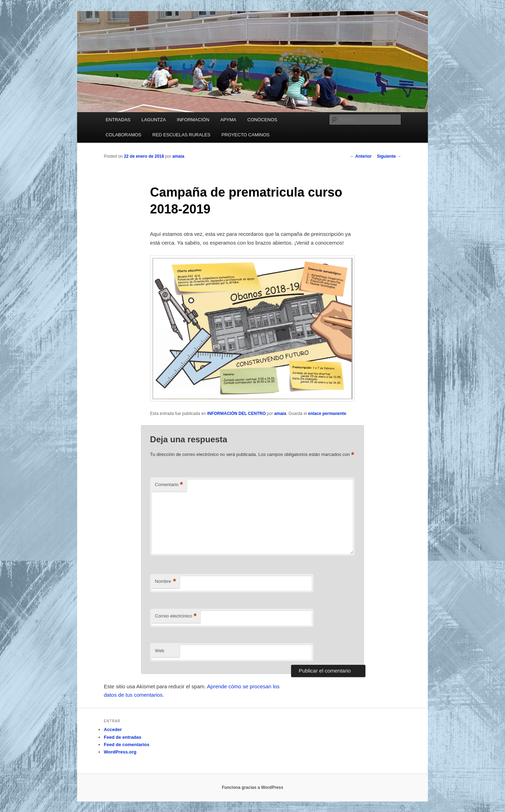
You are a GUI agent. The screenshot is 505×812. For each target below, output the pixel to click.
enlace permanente (327, 414)
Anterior (361, 156)
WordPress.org (120, 752)
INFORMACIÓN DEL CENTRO (237, 414)
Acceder (113, 729)
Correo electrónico (176, 616)
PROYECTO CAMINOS (246, 135)
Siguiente (389, 156)
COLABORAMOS (123, 135)
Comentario (169, 485)
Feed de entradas (123, 737)
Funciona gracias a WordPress (252, 787)
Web (160, 651)
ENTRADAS (118, 120)
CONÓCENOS (262, 120)
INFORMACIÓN (193, 120)
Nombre (166, 582)
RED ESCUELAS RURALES (181, 135)
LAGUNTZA (153, 120)
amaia (178, 156)
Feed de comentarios (127, 745)
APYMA (228, 120)
